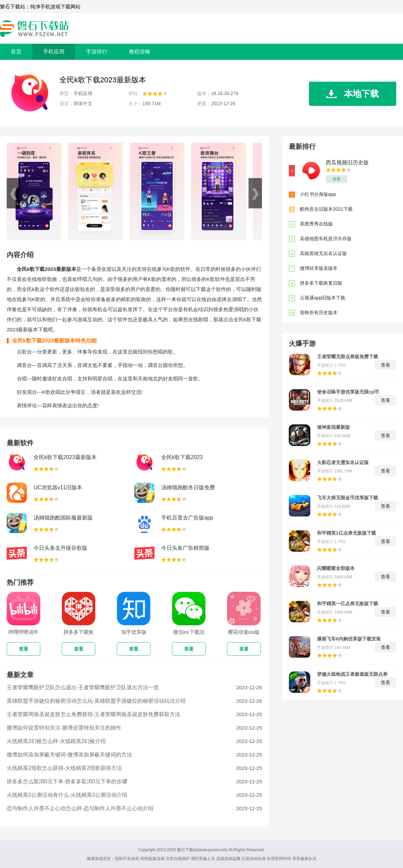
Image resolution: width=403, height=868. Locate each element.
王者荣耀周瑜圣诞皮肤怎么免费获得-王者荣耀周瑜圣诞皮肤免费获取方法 (94, 714)
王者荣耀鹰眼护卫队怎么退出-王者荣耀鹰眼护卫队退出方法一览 (83, 687)
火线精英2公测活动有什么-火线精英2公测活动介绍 (67, 795)
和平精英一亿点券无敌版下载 (348, 604)
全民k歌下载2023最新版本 (65, 457)
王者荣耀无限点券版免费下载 (348, 357)
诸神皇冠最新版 (333, 427)
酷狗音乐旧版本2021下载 (326, 209)
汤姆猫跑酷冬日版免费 (188, 487)
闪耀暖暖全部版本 (336, 568)
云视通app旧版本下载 (323, 298)
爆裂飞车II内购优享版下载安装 (349, 639)
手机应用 (54, 52)
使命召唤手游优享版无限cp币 (348, 392)
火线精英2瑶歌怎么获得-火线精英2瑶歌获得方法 (64, 768)
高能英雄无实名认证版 (323, 253)
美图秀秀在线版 (316, 224)
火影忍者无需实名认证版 (343, 462)
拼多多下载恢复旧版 (321, 283)
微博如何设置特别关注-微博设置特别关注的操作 (64, 728)
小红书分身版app (318, 194)
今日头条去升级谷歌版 (60, 548)
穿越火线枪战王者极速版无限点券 (352, 674)
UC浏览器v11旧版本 (58, 487)
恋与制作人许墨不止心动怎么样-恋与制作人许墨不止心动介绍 (80, 808)
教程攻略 (140, 52)
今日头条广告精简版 (185, 548)
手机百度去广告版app (187, 518)
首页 (16, 52)
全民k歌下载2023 (182, 457)
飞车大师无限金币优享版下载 (348, 498)
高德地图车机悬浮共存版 (326, 239)
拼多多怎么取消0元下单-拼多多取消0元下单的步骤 (67, 781)
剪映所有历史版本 (319, 313)
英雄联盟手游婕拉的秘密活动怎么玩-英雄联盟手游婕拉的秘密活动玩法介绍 (96, 701)
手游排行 (97, 52)
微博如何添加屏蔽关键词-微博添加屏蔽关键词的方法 (69, 755)
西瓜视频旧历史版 (347, 162)
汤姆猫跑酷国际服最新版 (63, 518)
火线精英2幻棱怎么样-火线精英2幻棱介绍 (56, 741)
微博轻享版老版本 (319, 268)
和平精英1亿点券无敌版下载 (347, 533)
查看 (337, 179)
